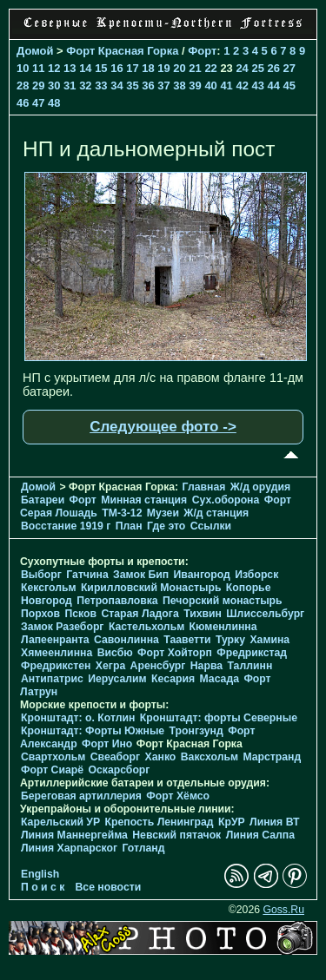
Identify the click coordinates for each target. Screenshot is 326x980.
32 (85, 86)
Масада (219, 679)
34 (116, 86)
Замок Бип (141, 575)
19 (163, 68)
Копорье (249, 588)
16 (116, 68)
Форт (202, 51)
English (40, 874)
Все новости (109, 887)
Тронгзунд (196, 731)
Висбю (115, 653)
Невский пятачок (176, 835)
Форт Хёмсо (178, 796)
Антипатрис (52, 679)
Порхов (40, 614)
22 (210, 68)
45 (289, 86)
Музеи (163, 513)
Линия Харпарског (69, 848)
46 (23, 103)
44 (274, 86)
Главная (204, 487)
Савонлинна (126, 640)
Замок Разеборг (62, 627)
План (129, 526)
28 (23, 86)
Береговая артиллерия (81, 796)
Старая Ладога (140, 614)
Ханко (161, 757)
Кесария (173, 679)
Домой (35, 51)
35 (132, 86)
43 (257, 86)
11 (38, 68)
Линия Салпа (260, 835)
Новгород (47, 601)
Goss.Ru (283, 910)
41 (226, 86)
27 (289, 68)
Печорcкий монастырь (223, 601)
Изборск (256, 575)
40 (210, 86)
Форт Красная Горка (122, 51)
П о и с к (43, 887)
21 (195, 68)
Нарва (206, 666)
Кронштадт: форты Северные (219, 718)
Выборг (41, 575)
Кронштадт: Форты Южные (93, 731)
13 (70, 68)
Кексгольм (48, 588)
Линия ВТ (274, 822)
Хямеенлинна (57, 653)
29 (38, 86)
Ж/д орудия (260, 487)
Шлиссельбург (265, 614)
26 (273, 68)
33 (101, 86)
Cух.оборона (226, 500)
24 (242, 68)
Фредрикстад (252, 653)
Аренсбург (158, 666)
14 (85, 68)
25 (257, 68)
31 (70, 86)
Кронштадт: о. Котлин (78, 718)
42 (242, 86)
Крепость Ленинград (160, 822)
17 (132, 68)
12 (54, 68)
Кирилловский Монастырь (151, 588)
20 (179, 68)
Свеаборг (115, 757)
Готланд (143, 848)
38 (179, 86)
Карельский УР (60, 822)
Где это (166, 526)
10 (23, 68)
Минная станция (144, 500)
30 (54, 86)
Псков (80, 614)
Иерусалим (117, 679)
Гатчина (87, 575)
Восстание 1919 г (66, 526)
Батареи (43, 500)
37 (163, 86)
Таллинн (249, 666)
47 (38, 103)
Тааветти (187, 640)
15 (101, 68)
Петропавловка (117, 601)
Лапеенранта (55, 640)
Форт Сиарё (52, 770)
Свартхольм (53, 757)
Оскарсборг (119, 770)
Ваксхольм (210, 757)
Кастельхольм (146, 627)
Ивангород (202, 575)
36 (148, 86)
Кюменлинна (223, 627)
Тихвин (203, 614)
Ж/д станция (216, 513)
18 (148, 68)
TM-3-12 (122, 513)
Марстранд (272, 757)
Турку (230, 640)
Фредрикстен (56, 666)
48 (54, 103)
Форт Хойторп (175, 653)
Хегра (110, 666)
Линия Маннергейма (74, 835)
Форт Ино (107, 744)
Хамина (269, 640)
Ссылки (211, 526)
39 (195, 86)
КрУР (232, 822)
